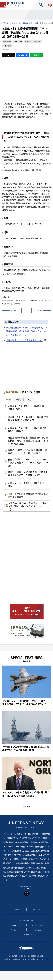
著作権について (15, 935)
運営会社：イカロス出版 (27, 924)
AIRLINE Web (17, 912)
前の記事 (40, 310)
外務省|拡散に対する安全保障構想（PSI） (25, 340)
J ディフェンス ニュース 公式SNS (26, 892)
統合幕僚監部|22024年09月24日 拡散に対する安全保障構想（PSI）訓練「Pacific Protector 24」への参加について (27, 331)
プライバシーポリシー (38, 929)
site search (41, 5)
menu (49, 7)
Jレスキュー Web (36, 912)
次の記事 (13, 310)
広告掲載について (15, 929)
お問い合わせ (38, 935)
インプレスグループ (26, 941)
